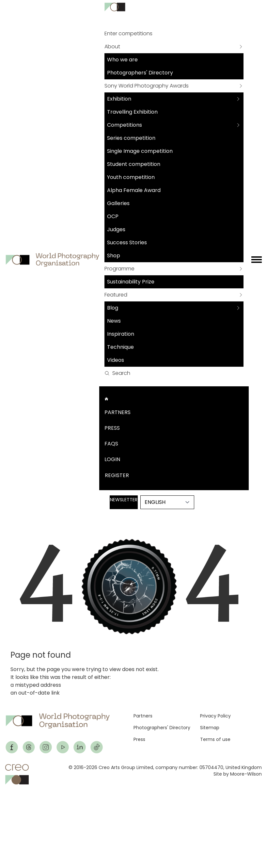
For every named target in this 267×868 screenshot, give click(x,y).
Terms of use (215, 739)
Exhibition (119, 99)
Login (112, 459)
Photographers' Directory (140, 73)
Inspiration (121, 334)
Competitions (125, 125)
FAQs (111, 444)
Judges (116, 229)
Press (112, 428)
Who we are (122, 60)
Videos (116, 360)
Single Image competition (140, 151)
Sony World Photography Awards (147, 86)
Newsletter (124, 500)
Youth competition (131, 177)
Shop (114, 256)
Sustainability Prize (131, 282)
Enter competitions (128, 33)
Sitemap (210, 728)
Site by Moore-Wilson (238, 774)
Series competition (131, 138)
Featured (116, 295)
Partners (118, 412)
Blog (113, 308)
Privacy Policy (215, 716)
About (112, 47)
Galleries (118, 203)
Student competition (134, 164)
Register (117, 475)
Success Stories (127, 242)
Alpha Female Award (134, 190)
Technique (120, 347)
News (114, 321)
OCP (113, 216)
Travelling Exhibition (132, 112)
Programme (119, 269)
